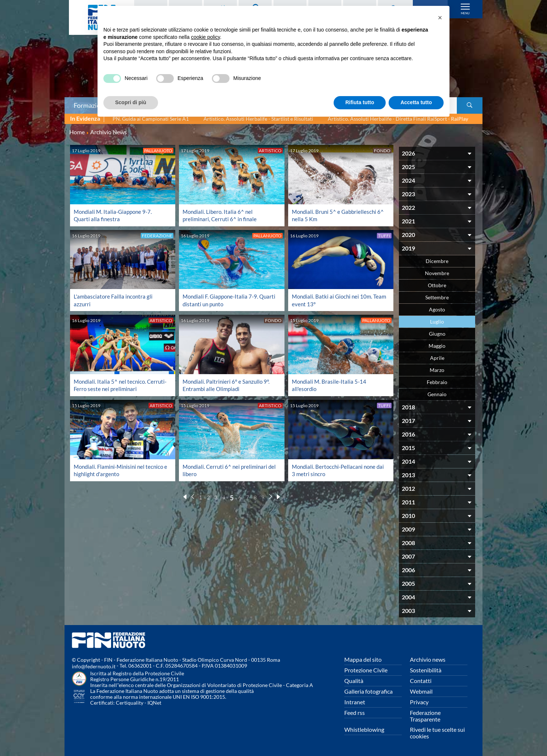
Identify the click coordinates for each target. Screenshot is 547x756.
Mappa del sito (363, 659)
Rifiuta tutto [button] (360, 102)
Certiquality (130, 703)
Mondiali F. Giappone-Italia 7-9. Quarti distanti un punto (223, 300)
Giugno (437, 334)
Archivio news (428, 659)
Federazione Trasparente (425, 716)
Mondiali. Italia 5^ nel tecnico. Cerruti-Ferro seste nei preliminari (117, 385)
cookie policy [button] (205, 37)
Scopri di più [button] (131, 102)
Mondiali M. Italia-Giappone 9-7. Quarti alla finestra (115, 215)
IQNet (154, 703)
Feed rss (355, 713)
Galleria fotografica (368, 691)
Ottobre (437, 285)
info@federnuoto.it (94, 666)
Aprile (437, 358)
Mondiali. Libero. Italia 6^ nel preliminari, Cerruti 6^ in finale (221, 215)
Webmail (421, 691)
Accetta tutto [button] (416, 102)
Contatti (421, 681)
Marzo (437, 370)
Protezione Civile (366, 670)
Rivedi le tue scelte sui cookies (437, 733)
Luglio (437, 322)
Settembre (437, 297)
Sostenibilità (426, 670)
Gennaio (437, 394)
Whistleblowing (364, 729)
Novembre (437, 273)
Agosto (437, 309)
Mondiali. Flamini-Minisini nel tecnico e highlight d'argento (111, 470)
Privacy (419, 702)
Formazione (91, 105)
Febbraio (437, 382)
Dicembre (437, 261)
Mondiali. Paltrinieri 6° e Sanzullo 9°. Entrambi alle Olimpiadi (228, 385)
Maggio (437, 346)
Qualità (354, 681)
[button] (440, 18)
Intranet (355, 702)
